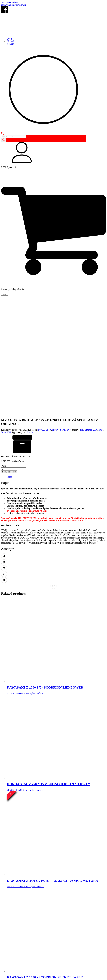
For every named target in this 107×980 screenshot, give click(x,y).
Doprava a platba (90, 940)
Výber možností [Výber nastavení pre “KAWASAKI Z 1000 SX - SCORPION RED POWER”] (37, 579)
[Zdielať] (8, 976)
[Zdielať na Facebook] (4, 442)
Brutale (30, 317)
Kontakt (10, 44)
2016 (95, 315)
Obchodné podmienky (11, 940)
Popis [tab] (9, 362)
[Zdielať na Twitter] (4, 465)
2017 (101, 315)
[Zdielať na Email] (4, 453)
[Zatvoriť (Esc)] (11, 976)
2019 (9, 317)
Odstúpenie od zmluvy (55, 940)
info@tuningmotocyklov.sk (13, 5)
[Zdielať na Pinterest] (4, 448)
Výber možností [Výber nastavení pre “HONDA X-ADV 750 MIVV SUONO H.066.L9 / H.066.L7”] (37, 675)
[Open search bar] (2, 134)
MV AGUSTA (45, 315)
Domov (5, 929)
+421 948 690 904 (9, 2)
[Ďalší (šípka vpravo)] (5, 978)
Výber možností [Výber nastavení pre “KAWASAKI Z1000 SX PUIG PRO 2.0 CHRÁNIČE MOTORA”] (37, 772)
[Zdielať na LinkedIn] (4, 459)
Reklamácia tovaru (73, 940)
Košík (18, 929)
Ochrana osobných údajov (33, 940)
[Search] (4, 140)
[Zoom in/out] (2, 976)
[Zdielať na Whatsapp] (53, 471)
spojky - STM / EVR (62, 315)
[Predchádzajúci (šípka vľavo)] (2, 978)
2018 (3, 317)
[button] (53, 153)
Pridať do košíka (9, 357)
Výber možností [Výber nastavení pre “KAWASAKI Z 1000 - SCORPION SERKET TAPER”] (39, 868)
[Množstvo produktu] (14, 354)
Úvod (9, 39)
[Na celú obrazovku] (5, 976)
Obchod (10, 41)
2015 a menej (86, 315)
